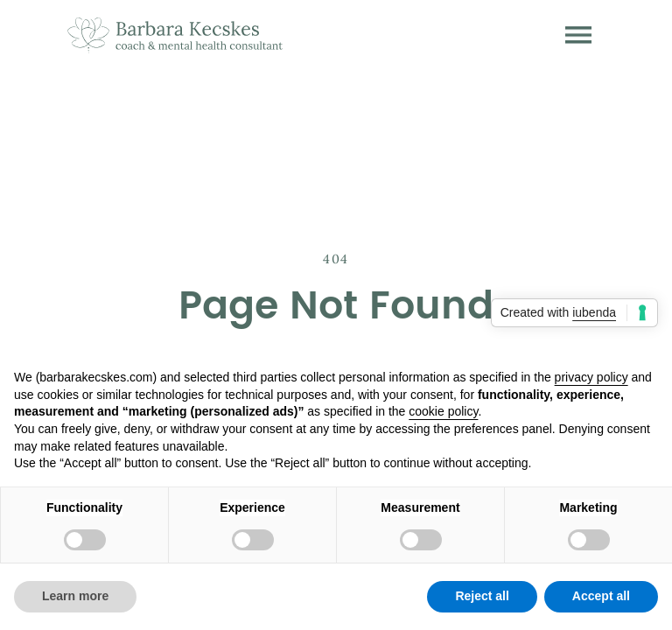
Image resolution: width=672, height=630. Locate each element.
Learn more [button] (75, 596)
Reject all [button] (482, 596)
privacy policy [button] (591, 377)
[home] (175, 35)
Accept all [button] (601, 596)
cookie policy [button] (443, 411)
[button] (578, 35)
